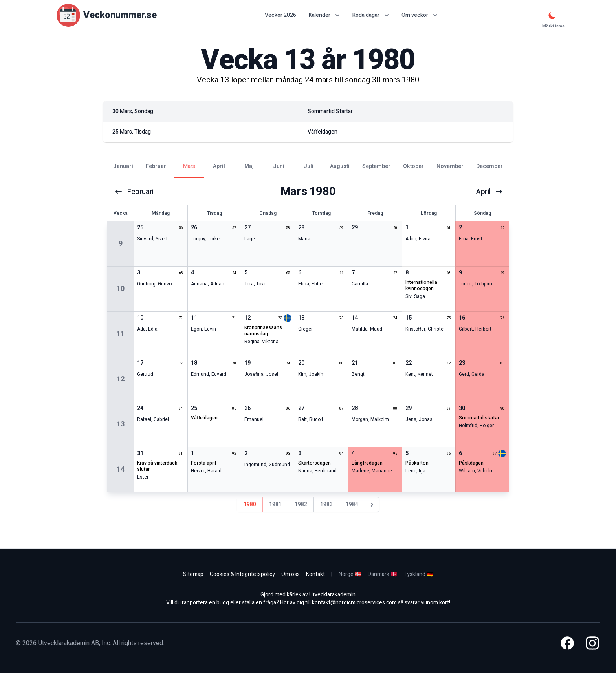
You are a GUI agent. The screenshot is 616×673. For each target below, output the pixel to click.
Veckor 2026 (280, 15)
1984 (352, 504)
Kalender (324, 15)
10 (121, 289)
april (489, 192)
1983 (326, 504)
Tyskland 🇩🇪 (418, 574)
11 (121, 334)
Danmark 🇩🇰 (382, 574)
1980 (250, 504)
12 (121, 379)
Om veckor (420, 15)
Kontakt (315, 574)
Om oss (291, 574)
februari (135, 192)
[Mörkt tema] (552, 15)
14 (121, 469)
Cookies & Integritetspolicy (242, 574)
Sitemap (193, 574)
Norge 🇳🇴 (350, 574)
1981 (275, 504)
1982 (301, 504)
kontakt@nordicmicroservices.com (354, 603)
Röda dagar (371, 15)
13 (121, 424)
